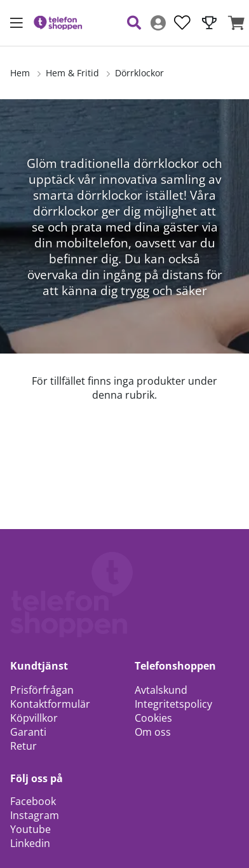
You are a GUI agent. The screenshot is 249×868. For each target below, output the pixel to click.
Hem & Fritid (72, 73)
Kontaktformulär (50, 704)
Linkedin (30, 843)
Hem (20, 73)
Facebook (33, 801)
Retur (24, 746)
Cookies (153, 718)
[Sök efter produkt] (134, 23)
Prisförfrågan (42, 690)
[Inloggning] (158, 23)
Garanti (28, 732)
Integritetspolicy (173, 704)
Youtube (30, 829)
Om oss (153, 732)
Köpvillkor (34, 718)
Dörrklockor (139, 73)
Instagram (35, 815)
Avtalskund (161, 690)
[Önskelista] (182, 23)
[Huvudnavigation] (17, 23)
